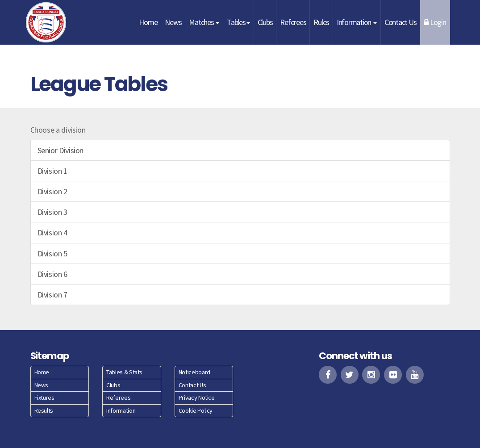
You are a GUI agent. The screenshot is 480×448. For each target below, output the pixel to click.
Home (148, 22)
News (173, 22)
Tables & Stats (124, 372)
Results (44, 410)
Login (435, 22)
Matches (204, 22)
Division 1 (52, 171)
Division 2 (52, 191)
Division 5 (52, 253)
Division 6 (52, 274)
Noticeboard (194, 372)
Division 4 (52, 232)
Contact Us (400, 22)
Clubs (265, 22)
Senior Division (61, 150)
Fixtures (44, 398)
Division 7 (52, 295)
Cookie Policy (196, 410)
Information (357, 22)
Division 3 (52, 212)
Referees (293, 22)
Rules (321, 22)
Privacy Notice (197, 398)
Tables (238, 22)
